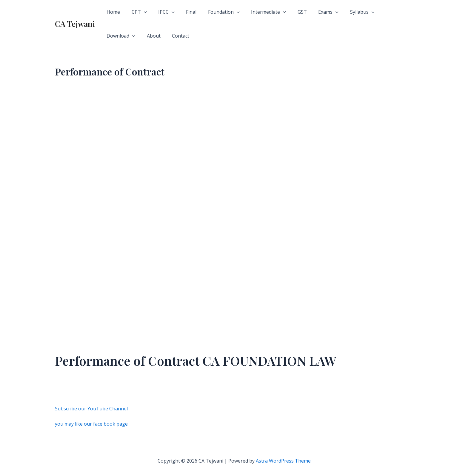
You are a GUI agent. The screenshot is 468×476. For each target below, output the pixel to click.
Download (381, 12)
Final (184, 12)
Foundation (215, 12)
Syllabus (345, 12)
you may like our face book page (92, 424)
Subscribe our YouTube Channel (91, 409)
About (113, 36)
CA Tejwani (75, 24)
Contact (138, 36)
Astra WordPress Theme (283, 461)
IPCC (162, 12)
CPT (136, 12)
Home (112, 12)
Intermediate (258, 12)
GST (289, 12)
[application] (141, 12)
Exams (313, 12)
